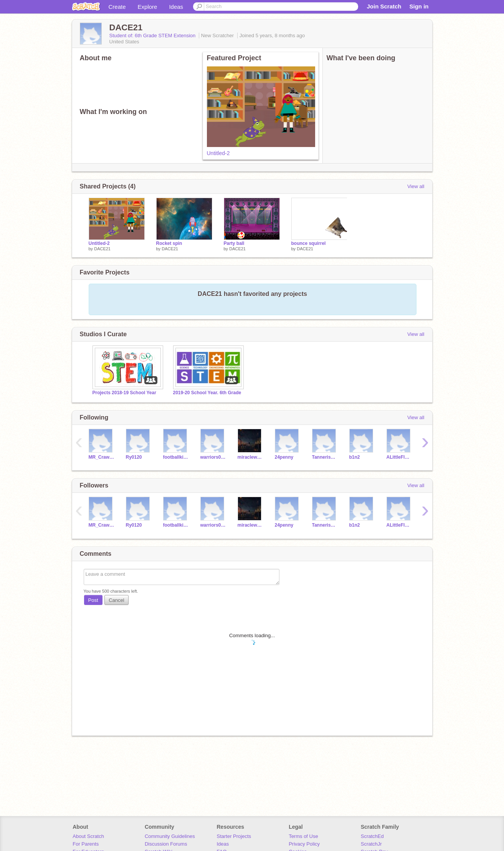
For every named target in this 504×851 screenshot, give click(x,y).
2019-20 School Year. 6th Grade (207, 393)
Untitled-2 (218, 153)
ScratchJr (371, 844)
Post (93, 600)
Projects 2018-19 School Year (124, 393)
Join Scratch (384, 6)
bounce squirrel (309, 243)
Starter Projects (234, 836)
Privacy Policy (304, 844)
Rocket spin (169, 243)
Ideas (176, 7)
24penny (284, 457)
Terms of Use (303, 836)
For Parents (86, 844)
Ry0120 (134, 457)
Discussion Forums (166, 844)
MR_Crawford (102, 457)
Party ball (234, 243)
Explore (148, 7)
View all (416, 186)
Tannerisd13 (325, 457)
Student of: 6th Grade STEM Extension (153, 36)
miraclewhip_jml (250, 457)
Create (117, 7)
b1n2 (355, 457)
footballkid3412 (176, 457)
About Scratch (88, 836)
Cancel (116, 600)
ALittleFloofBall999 (399, 457)
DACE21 (102, 249)
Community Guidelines (170, 836)
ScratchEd (372, 836)
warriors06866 (213, 457)
